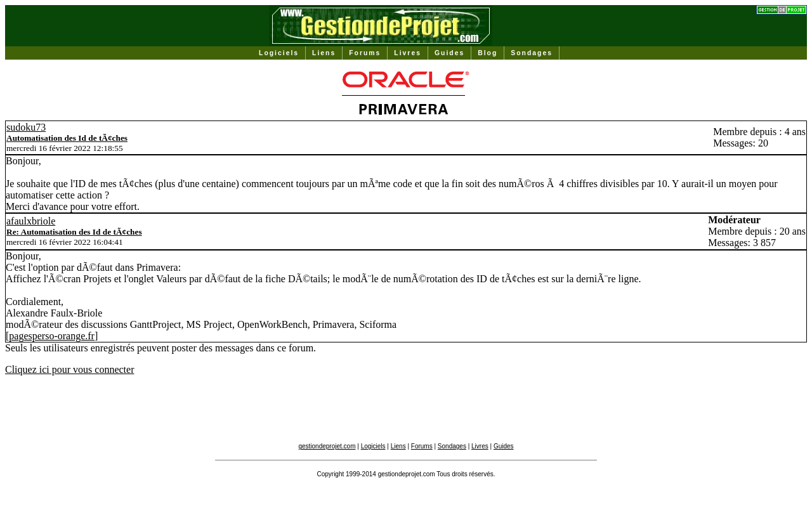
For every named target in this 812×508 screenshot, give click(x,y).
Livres (408, 53)
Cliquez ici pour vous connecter (70, 369)
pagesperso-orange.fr (52, 336)
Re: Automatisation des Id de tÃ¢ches (74, 232)
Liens (324, 53)
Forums (365, 53)
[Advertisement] (406, 414)
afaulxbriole (31, 221)
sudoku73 (26, 127)
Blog (488, 53)
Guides (449, 53)
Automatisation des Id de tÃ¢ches (67, 138)
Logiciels (279, 53)
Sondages (532, 53)
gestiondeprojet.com (327, 446)
